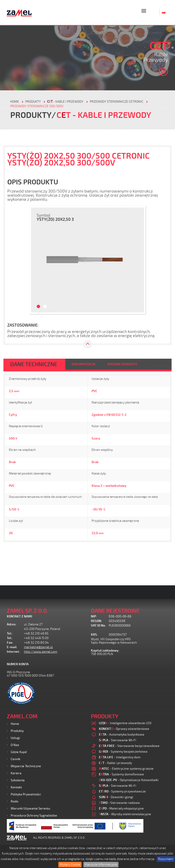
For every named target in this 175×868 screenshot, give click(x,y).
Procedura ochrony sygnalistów (34, 816)
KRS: (94, 635)
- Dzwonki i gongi (116, 797)
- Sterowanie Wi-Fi (117, 740)
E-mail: (12, 647)
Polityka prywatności (26, 794)
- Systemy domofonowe (121, 774)
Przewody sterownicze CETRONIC (117, 102)
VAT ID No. (98, 626)
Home (15, 724)
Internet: (13, 652)
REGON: (97, 621)
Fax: (10, 643)
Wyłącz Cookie (70, 864)
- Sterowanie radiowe (119, 803)
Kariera (16, 773)
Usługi (15, 738)
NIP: (94, 616)
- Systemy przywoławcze (122, 791)
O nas (15, 745)
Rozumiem (166, 859)
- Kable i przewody (65, 102)
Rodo (14, 801)
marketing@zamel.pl (38, 647)
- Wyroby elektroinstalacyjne (125, 814)
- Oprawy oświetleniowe (124, 729)
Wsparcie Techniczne (26, 766)
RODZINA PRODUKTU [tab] (122, 364)
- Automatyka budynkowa (122, 735)
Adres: (12, 624)
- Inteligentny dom (120, 757)
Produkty (17, 731)
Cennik (15, 759)
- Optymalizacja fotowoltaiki (129, 780)
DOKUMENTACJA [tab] (84, 364)
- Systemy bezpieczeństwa (123, 752)
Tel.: (10, 633)
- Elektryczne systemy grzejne (126, 769)
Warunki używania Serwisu (30, 808)
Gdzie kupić (19, 752)
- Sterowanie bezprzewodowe (129, 746)
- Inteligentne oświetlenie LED (125, 723)
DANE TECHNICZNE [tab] (34, 364)
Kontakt (16, 787)
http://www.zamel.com (41, 652)
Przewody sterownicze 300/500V (37, 106)
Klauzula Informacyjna (101, 864)
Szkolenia (18, 780)
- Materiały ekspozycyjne (121, 808)
